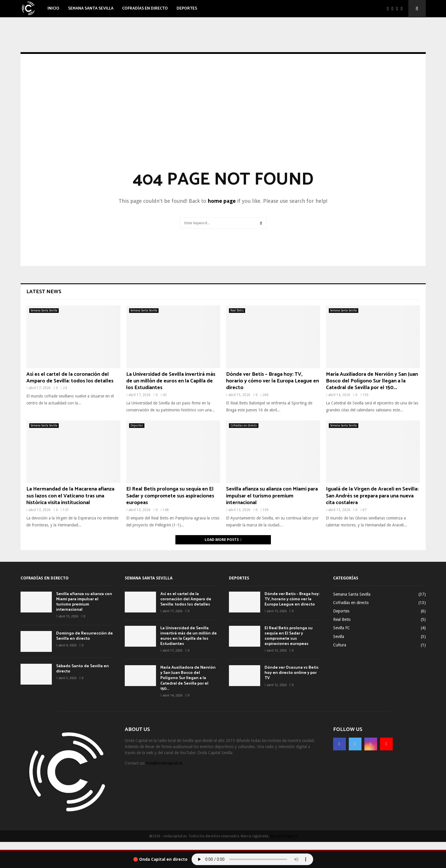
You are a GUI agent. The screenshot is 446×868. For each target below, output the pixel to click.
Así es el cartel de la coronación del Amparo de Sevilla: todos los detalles (70, 378)
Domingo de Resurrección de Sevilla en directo (85, 636)
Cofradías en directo (145, 9)
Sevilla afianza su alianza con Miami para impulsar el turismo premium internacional (272, 496)
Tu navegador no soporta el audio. (252, 859)
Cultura (340, 645)
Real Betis (237, 310)
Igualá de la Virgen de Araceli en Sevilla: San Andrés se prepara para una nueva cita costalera (372, 496)
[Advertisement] (223, 121)
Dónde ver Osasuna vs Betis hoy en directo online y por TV (292, 673)
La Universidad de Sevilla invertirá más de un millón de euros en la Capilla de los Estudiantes (171, 381)
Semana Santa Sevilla (91, 9)
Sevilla (339, 637)
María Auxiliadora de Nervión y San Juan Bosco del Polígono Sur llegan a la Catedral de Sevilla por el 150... (372, 381)
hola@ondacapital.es (164, 763)
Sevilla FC (342, 628)
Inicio (53, 9)
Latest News (44, 292)
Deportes (187, 9)
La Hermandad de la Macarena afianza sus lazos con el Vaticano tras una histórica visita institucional (70, 496)
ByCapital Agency (284, 836)
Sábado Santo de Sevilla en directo (82, 669)
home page (222, 201)
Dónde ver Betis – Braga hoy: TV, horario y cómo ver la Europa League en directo (272, 381)
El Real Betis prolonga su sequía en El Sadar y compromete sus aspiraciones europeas (170, 496)
